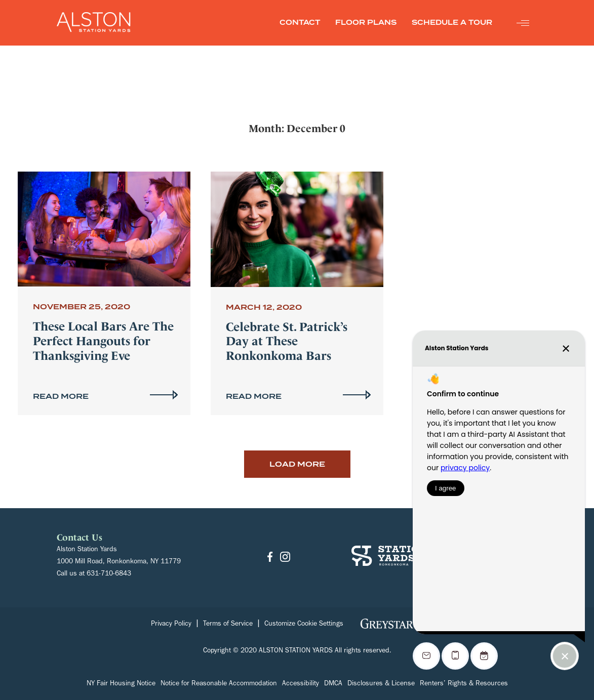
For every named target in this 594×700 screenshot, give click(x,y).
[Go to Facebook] (270, 558)
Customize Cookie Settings (304, 625)
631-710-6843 (109, 574)
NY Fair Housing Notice (121, 684)
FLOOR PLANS (366, 23)
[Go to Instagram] (285, 558)
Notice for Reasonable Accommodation (219, 684)
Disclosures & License (381, 684)
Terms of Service (228, 625)
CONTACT (300, 23)
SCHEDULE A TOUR (452, 23)
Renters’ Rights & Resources (464, 684)
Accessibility (301, 684)
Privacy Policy (171, 625)
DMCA (333, 684)
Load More (297, 464)
